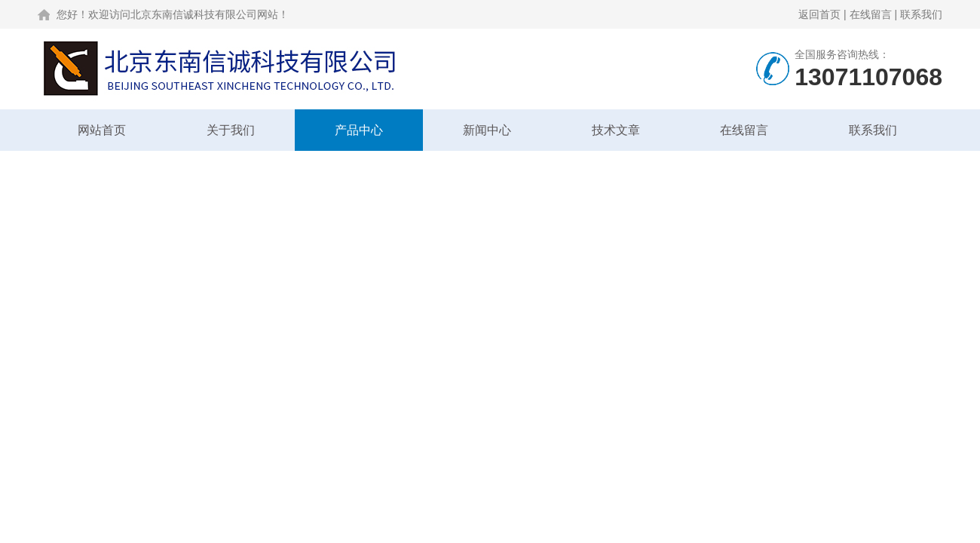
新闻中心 (487, 130)
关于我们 (231, 130)
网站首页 (102, 130)
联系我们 (921, 14)
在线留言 (871, 14)
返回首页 (819, 14)
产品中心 (359, 130)
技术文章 (616, 130)
